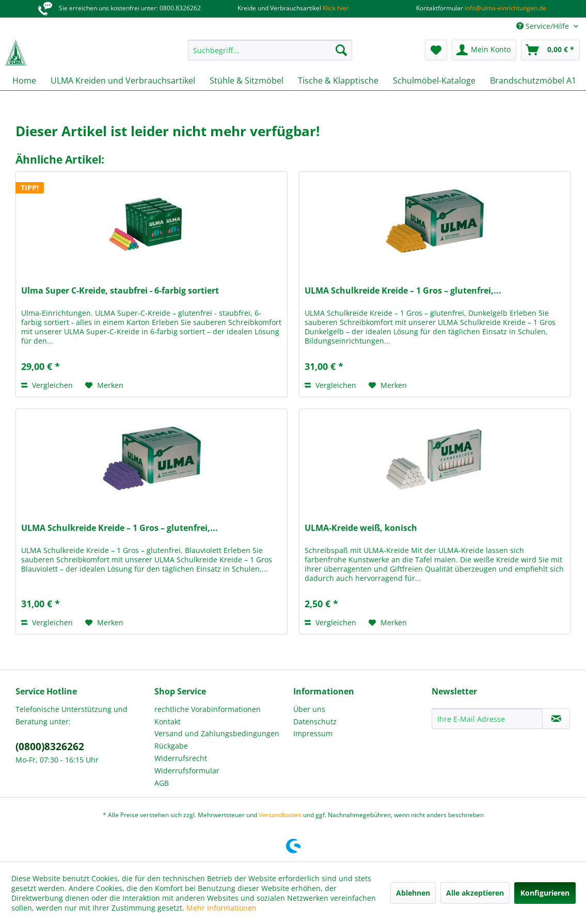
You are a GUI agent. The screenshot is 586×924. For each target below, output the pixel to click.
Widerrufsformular (187, 771)
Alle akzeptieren (475, 893)
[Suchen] (341, 50)
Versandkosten (280, 815)
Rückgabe (171, 746)
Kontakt (168, 722)
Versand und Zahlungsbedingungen (217, 733)
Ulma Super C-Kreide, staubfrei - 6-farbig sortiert (120, 291)
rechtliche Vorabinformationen (208, 709)
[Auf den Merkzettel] (104, 385)
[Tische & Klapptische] (338, 80)
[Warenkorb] (550, 50)
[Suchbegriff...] (270, 50)
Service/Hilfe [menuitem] (544, 26)
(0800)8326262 (50, 747)
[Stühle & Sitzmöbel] (247, 80)
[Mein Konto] (484, 50)
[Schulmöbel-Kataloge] (434, 80)
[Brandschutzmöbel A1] (533, 80)
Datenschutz (315, 722)
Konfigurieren (545, 893)
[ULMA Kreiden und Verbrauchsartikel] (123, 80)
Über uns (309, 709)
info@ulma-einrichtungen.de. (505, 8)
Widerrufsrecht (181, 758)
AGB (162, 783)
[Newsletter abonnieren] (556, 719)
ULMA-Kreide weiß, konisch (361, 528)
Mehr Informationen (221, 908)
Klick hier (335, 8)
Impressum (313, 733)
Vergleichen (47, 385)
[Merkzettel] (436, 50)
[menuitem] (270, 50)
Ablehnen (413, 893)
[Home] (24, 80)
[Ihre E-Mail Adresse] (487, 719)
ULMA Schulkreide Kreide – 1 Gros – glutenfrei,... (403, 291)
